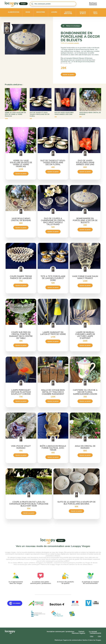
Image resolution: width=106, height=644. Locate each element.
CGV (99, 637)
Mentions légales (79, 633)
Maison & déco (83, 13)
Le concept (93, 632)
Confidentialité (95, 633)
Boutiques (93, 3)
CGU (92, 637)
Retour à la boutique (73, 26)
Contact (81, 632)
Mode (28, 12)
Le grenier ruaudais (73, 43)
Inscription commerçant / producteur (61, 632)
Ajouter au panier (68, 75)
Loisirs (54, 12)
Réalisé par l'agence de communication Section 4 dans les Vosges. (78, 640)
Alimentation (14, 12)
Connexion (93, 5)
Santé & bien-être (68, 13)
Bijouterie (41, 12)
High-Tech (95, 13)
